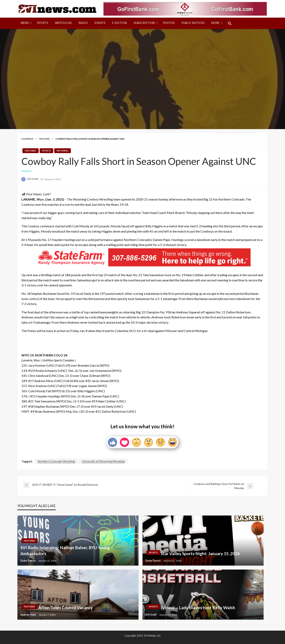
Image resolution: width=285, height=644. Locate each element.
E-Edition (120, 23)
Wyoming (63, 151)
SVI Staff (33, 179)
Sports (43, 23)
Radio (83, 23)
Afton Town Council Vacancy (65, 607)
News (25, 23)
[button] (230, 23)
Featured (44, 139)
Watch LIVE (63, 23)
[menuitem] (26, 23)
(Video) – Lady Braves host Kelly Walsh (198, 607)
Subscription (144, 23)
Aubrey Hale (29, 615)
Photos (169, 23)
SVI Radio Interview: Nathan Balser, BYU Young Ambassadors (65, 550)
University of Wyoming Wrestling (103, 461)
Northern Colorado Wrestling (56, 461)
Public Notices (193, 23)
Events (100, 23)
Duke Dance (28, 561)
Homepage (27, 139)
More (215, 23)
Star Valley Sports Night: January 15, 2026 (200, 553)
